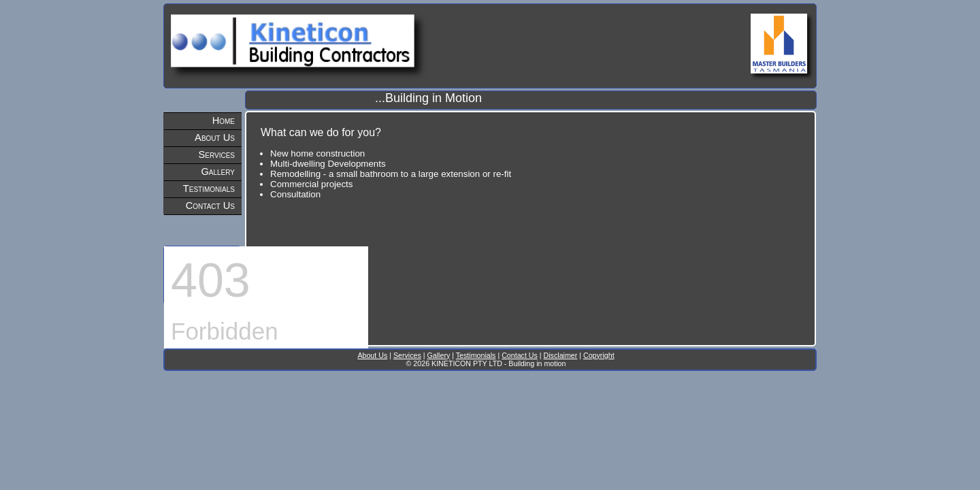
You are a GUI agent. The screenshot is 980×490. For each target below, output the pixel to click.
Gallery (218, 171)
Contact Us (210, 206)
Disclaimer (561, 355)
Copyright (599, 355)
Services (217, 154)
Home (224, 120)
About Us (215, 137)
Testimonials (209, 189)
